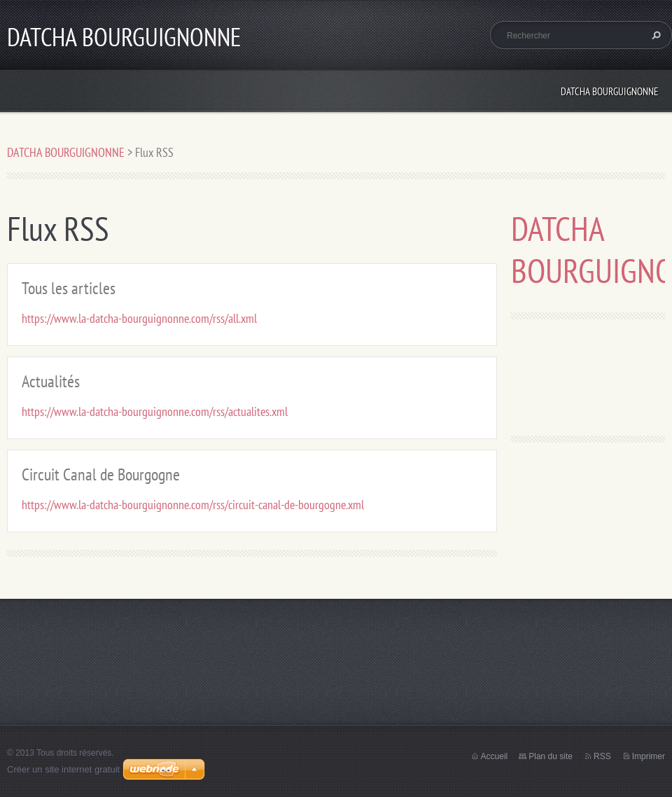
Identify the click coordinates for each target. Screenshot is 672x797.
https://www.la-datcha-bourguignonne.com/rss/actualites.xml (155, 411)
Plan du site (551, 756)
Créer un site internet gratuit (63, 769)
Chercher (654, 35)
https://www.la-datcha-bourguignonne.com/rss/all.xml (139, 318)
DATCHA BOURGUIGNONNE (609, 91)
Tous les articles (69, 288)
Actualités (51, 381)
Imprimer (649, 756)
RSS (602, 756)
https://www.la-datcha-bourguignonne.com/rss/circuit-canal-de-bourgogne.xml (193, 505)
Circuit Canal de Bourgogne (101, 474)
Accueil (495, 756)
